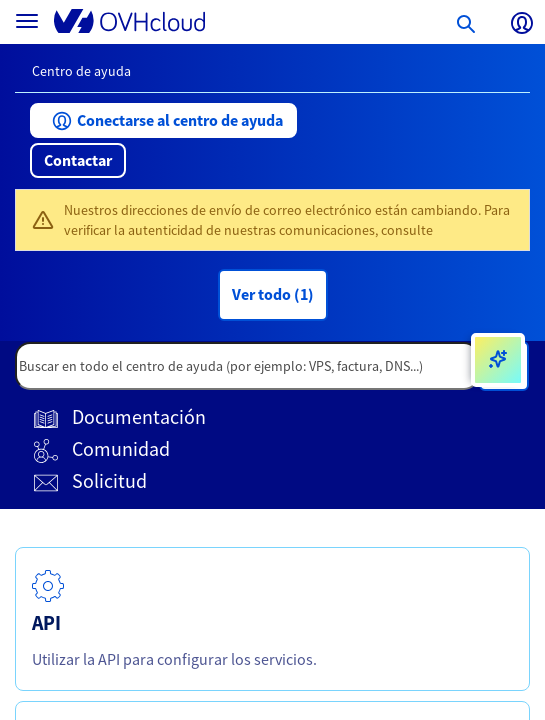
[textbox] (247, 366)
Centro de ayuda (81, 71)
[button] (163, 120)
